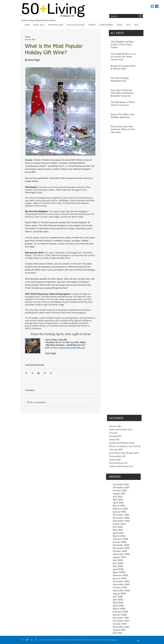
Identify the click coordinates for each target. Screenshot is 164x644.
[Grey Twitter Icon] (27, 640)
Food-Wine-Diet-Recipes (35, 365)
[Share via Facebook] (26, 373)
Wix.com (114, 640)
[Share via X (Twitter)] (32, 373)
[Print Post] (51, 373)
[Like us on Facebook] (157, 6)
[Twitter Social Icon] (152, 6)
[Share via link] (45, 373)
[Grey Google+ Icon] (23, 640)
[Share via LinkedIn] (39, 373)
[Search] (122, 16)
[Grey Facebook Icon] (36, 640)
